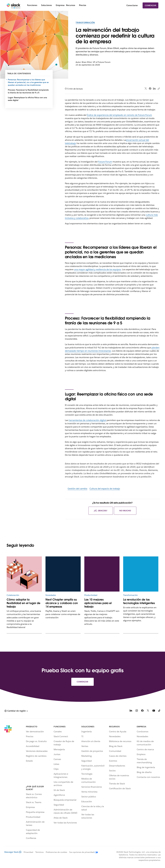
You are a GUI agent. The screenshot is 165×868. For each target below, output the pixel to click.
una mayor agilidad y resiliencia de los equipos (98, 269)
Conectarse (132, 5)
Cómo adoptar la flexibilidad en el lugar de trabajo (23, 603)
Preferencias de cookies (56, 852)
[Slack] (14, 5)
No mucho (125, 511)
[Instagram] (137, 711)
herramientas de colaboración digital (87, 420)
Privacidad (28, 852)
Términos (39, 852)
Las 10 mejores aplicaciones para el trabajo (98, 603)
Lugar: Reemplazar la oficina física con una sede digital (27, 99)
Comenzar (150, 5)
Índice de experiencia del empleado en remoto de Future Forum (119, 115)
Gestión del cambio (77, 489)
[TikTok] (159, 711)
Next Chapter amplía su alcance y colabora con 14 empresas (62, 603)
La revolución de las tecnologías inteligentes (139, 601)
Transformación (85, 23)
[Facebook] (142, 711)
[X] (148, 711)
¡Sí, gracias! (101, 511)
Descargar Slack (13, 852)
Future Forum (105, 162)
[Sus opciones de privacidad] (82, 852)
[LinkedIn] (131, 711)
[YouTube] (154, 711)
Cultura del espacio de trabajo (105, 489)
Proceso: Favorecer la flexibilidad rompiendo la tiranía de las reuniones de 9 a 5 (28, 91)
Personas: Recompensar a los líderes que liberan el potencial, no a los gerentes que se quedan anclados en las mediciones (28, 82)
